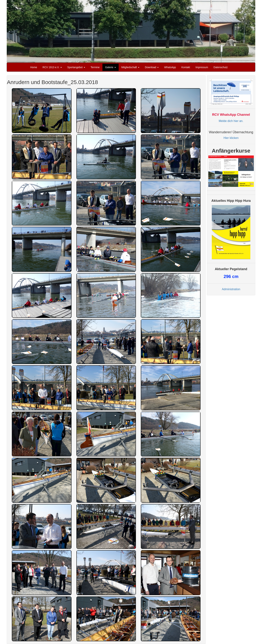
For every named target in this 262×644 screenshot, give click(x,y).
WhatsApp (170, 67)
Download (152, 67)
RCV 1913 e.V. (52, 67)
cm (231, 276)
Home (34, 67)
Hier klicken (231, 138)
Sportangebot (76, 67)
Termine (95, 67)
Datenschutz (221, 67)
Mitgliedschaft (130, 67)
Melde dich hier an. (231, 121)
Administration (231, 289)
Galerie (111, 67)
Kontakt (186, 67)
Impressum (202, 67)
